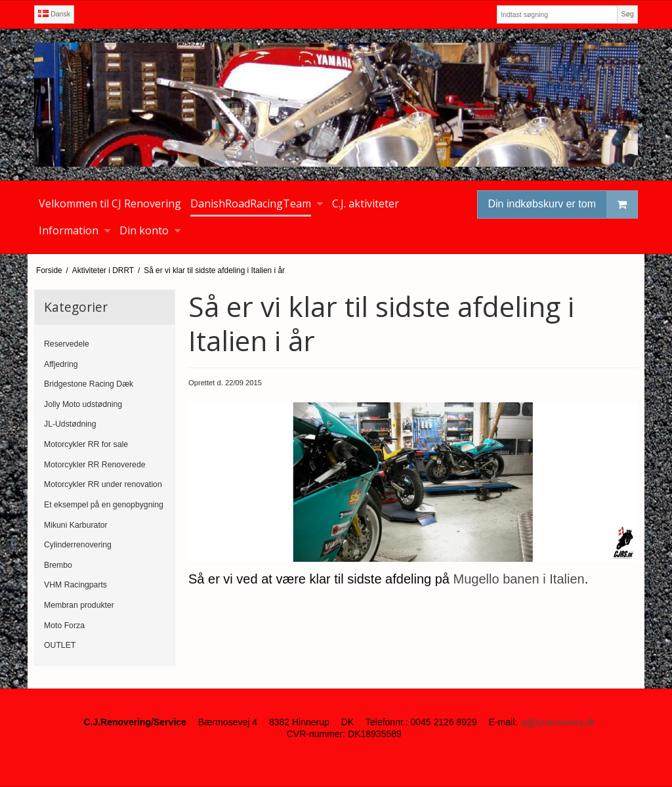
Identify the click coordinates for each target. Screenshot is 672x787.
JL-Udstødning (70, 424)
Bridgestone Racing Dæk (89, 384)
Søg (627, 14)
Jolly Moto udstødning (83, 404)
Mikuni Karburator (76, 525)
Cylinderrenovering (78, 545)
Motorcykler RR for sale (86, 444)
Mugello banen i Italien (519, 579)
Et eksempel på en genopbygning (104, 505)
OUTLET (60, 645)
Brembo (58, 565)
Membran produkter (79, 605)
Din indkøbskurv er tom (563, 204)
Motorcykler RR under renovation (103, 484)
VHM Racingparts (75, 585)
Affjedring (61, 364)
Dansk (54, 14)
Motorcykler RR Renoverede (95, 465)
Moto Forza (64, 626)
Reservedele (67, 344)
